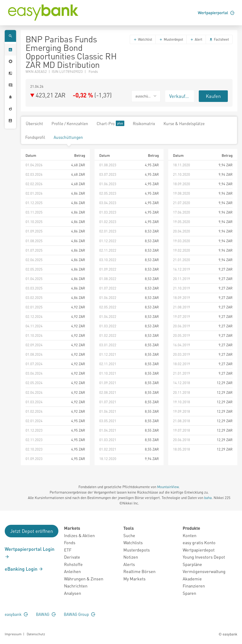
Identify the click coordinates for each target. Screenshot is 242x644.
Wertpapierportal (216, 13)
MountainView (168, 487)
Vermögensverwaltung (204, 571)
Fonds (70, 542)
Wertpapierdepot (199, 550)
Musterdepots (137, 550)
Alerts (129, 564)
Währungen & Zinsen (84, 579)
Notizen (131, 557)
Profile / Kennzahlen (70, 123)
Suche (129, 535)
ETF (68, 550)
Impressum (13, 634)
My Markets (134, 579)
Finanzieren (194, 586)
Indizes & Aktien (79, 535)
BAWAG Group (80, 614)
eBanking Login (24, 569)
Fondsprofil (35, 137)
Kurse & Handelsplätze (184, 123)
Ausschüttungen (68, 137)
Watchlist (143, 39)
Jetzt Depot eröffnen (32, 531)
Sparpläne (192, 564)
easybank (16, 614)
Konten (190, 535)
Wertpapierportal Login (30, 552)
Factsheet (219, 39)
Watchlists (133, 542)
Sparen (189, 593)
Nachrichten (76, 586)
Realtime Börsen (139, 571)
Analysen (73, 593)
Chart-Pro (110, 123)
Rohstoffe (73, 564)
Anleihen (72, 571)
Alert (196, 39)
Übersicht (34, 123)
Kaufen (213, 96)
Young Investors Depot (204, 557)
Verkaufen (180, 96)
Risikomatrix (144, 123)
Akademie (192, 579)
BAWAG (46, 614)
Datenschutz (36, 634)
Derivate (72, 557)
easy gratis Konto (199, 542)
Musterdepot (171, 39)
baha (208, 498)
